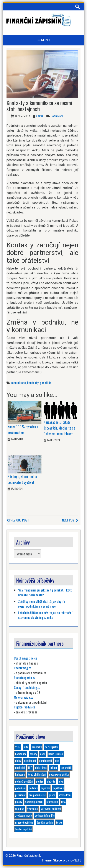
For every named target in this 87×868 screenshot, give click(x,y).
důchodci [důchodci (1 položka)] (20, 768)
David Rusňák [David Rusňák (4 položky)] (56, 754)
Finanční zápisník (29, 856)
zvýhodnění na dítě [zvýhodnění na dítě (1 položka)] (45, 815)
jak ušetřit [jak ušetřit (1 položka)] (66, 768)
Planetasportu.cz (25, 678)
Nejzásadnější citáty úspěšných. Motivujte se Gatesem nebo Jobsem (59, 428)
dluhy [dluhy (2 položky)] (18, 761)
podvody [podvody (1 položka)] (33, 788)
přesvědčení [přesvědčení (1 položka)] (65, 795)
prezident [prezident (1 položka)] (20, 795)
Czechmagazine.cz (25, 658)
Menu (44, 40)
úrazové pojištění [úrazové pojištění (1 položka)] (24, 822)
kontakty (33, 383)
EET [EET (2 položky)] (30, 768)
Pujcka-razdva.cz (25, 707)
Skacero (59, 860)
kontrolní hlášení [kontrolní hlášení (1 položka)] (37, 774)
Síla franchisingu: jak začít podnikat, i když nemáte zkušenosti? (45, 592)
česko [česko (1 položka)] (59, 822)
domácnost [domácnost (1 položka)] (30, 761)
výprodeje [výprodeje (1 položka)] (33, 809)
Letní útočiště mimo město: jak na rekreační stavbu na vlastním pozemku (45, 615)
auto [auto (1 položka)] (26, 747)
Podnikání (57, 116)
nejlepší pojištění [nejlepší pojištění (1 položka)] (24, 781)
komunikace (18, 383)
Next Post (70, 520)
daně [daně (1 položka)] (43, 754)
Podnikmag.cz (23, 668)
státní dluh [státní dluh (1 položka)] (52, 802)
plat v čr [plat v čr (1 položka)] (51, 781)
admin (40, 116)
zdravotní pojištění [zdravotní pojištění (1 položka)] (51, 809)
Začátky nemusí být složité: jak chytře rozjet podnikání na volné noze (42, 604)
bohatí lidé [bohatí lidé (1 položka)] (21, 754)
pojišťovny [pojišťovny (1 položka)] (58, 788)
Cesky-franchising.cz (27, 687)
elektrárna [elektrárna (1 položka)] (41, 768)
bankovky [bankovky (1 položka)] (37, 747)
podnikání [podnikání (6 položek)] (20, 788)
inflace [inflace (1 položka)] (54, 768)
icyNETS (76, 860)
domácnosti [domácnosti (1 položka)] (46, 761)
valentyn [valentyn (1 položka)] (20, 809)
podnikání (46, 383)
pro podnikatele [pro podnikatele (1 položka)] (37, 795)
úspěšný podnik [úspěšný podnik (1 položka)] (45, 822)
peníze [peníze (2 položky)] (40, 781)
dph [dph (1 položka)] (57, 761)
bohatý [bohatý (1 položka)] (33, 754)
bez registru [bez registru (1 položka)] (52, 747)
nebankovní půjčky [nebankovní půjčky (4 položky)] (59, 774)
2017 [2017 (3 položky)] (18, 747)
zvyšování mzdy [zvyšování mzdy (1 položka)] (23, 815)
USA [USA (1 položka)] (63, 802)
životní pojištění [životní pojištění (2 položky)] (23, 829)
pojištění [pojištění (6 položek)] (45, 788)
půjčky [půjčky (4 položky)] (19, 802)
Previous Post (18, 520)
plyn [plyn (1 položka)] (61, 781)
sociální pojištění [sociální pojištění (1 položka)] (34, 802)
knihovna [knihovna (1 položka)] (20, 774)
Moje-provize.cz (24, 697)
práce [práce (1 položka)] (52, 795)
